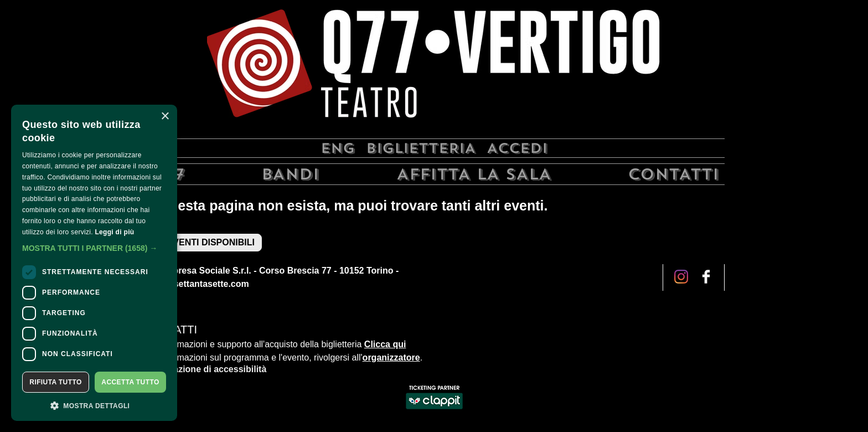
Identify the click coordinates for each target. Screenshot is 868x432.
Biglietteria (421, 148)
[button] (94, 248)
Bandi (290, 174)
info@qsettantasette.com (196, 284)
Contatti (673, 174)
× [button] (165, 117)
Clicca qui (385, 344)
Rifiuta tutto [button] (55, 382)
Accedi (517, 148)
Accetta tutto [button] (130, 382)
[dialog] (94, 263)
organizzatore (391, 358)
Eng (338, 148)
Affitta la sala (474, 174)
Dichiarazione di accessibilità (205, 369)
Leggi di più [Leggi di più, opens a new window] (114, 232)
